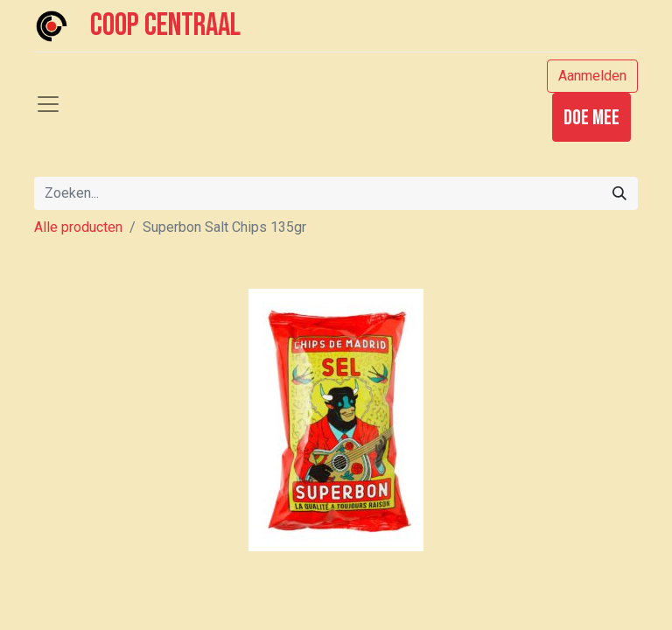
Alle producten (78, 227)
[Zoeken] (619, 193)
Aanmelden (592, 76)
